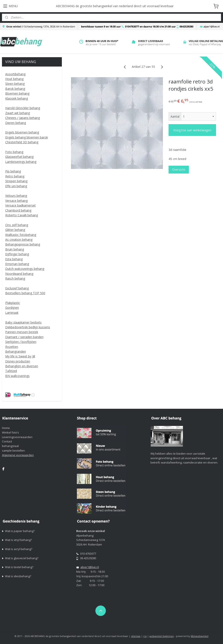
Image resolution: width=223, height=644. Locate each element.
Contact (7, 441)
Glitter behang (15, 230)
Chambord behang (18, 210)
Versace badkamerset (20, 205)
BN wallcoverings (17, 376)
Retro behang (15, 176)
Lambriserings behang (21, 162)
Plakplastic (13, 303)
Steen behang (15, 84)
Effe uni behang (16, 186)
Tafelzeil (11, 371)
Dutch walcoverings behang (25, 269)
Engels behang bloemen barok (27, 137)
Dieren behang (16, 123)
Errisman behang (17, 264)
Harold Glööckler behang (23, 108)
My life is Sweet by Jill (20, 356)
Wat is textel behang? (19, 567)
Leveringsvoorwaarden (17, 437)
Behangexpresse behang (23, 244)
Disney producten (18, 361)
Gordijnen (12, 308)
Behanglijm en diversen (22, 366)
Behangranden (16, 351)
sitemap (136, 636)
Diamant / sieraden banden (24, 337)
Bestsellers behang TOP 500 (25, 293)
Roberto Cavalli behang (22, 215)
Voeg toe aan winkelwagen (192, 130)
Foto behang (14, 152)
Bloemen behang (17, 93)
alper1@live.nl (90, 567)
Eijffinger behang (17, 254)
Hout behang (14, 79)
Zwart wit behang (18, 113)
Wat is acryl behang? (19, 549)
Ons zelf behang (17, 225)
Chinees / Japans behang (23, 118)
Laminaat (12, 313)
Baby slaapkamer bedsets (23, 322)
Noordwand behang (19, 274)
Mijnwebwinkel (200, 636)
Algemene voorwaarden (18, 455)
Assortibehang (15, 74)
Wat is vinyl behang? (18, 540)
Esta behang (14, 259)
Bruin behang (15, 249)
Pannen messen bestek (22, 332)
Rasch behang (15, 278)
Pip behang (13, 171)
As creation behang (19, 239)
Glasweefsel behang (19, 157)
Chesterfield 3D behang (22, 142)
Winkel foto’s (10, 432)
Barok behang (15, 89)
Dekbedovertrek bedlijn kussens (28, 327)
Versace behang (16, 201)
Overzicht (178, 170)
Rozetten (12, 347)
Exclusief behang (17, 288)
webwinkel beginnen (162, 636)
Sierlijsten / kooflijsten (21, 342)
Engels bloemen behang (22, 132)
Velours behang (16, 196)
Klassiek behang (17, 98)
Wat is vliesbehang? (18, 576)
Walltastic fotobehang (21, 235)
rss (145, 636)
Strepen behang (16, 181)
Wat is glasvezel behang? (22, 558)
